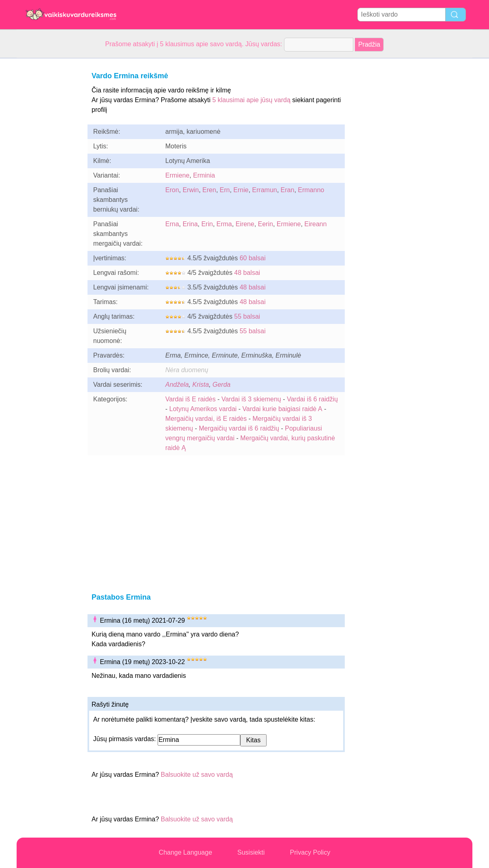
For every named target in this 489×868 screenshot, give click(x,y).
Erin (207, 224)
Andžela (177, 385)
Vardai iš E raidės (190, 399)
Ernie (241, 190)
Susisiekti (251, 852)
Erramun (264, 190)
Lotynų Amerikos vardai (203, 409)
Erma (224, 224)
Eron (172, 190)
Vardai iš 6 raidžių (312, 399)
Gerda (222, 385)
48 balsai (247, 273)
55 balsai (247, 316)
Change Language (186, 852)
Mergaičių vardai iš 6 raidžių (239, 428)
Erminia (204, 175)
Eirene (245, 224)
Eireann (315, 224)
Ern (225, 190)
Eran (288, 190)
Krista (201, 385)
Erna (172, 224)
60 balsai (252, 258)
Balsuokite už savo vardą (197, 775)
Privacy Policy (310, 852)
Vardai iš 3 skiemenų (251, 399)
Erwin (191, 190)
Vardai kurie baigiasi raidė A (282, 409)
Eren (209, 190)
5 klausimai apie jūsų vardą (251, 100)
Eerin (266, 224)
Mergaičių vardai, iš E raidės (206, 419)
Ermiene (177, 175)
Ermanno (311, 190)
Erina (190, 224)
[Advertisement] (49, 180)
